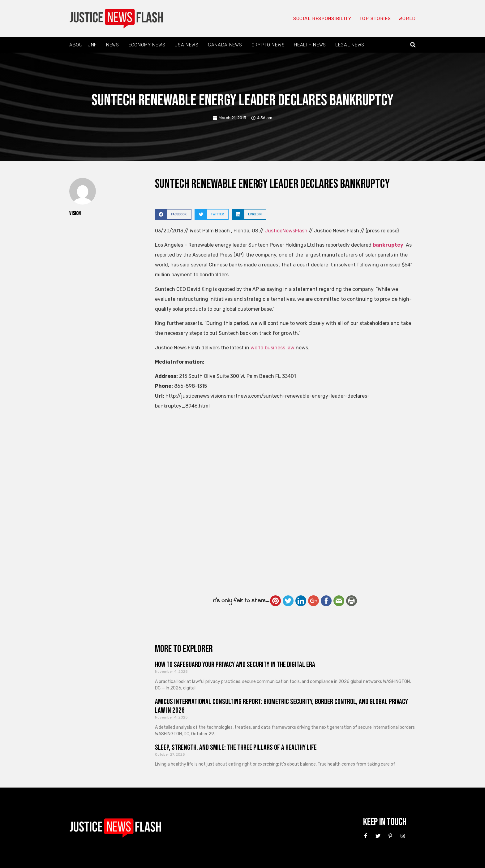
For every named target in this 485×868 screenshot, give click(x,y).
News (113, 45)
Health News (310, 45)
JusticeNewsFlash (286, 231)
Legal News (350, 45)
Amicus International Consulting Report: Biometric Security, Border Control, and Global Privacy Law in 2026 (281, 706)
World (407, 19)
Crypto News (268, 45)
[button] (413, 45)
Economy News (147, 45)
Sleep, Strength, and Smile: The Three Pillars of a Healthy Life (236, 747)
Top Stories (375, 19)
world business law (273, 348)
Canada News (225, 45)
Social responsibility (322, 19)
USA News (187, 45)
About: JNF (83, 45)
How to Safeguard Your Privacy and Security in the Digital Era (235, 665)
